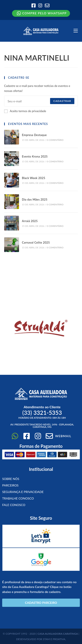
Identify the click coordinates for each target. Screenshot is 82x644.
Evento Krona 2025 (35, 156)
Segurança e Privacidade (23, 492)
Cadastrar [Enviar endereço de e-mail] (62, 101)
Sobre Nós (11, 479)
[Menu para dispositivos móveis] (76, 31)
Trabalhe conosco (18, 498)
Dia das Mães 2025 (35, 199)
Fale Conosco (14, 505)
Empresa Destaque (34, 135)
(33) (42, 413)
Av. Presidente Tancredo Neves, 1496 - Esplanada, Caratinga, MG (42, 426)
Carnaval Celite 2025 (36, 242)
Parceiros (10, 485)
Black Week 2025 (34, 178)
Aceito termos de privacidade (25, 111)
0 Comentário (55, 140)
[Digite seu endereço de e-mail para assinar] (41, 101)
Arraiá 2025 (30, 221)
